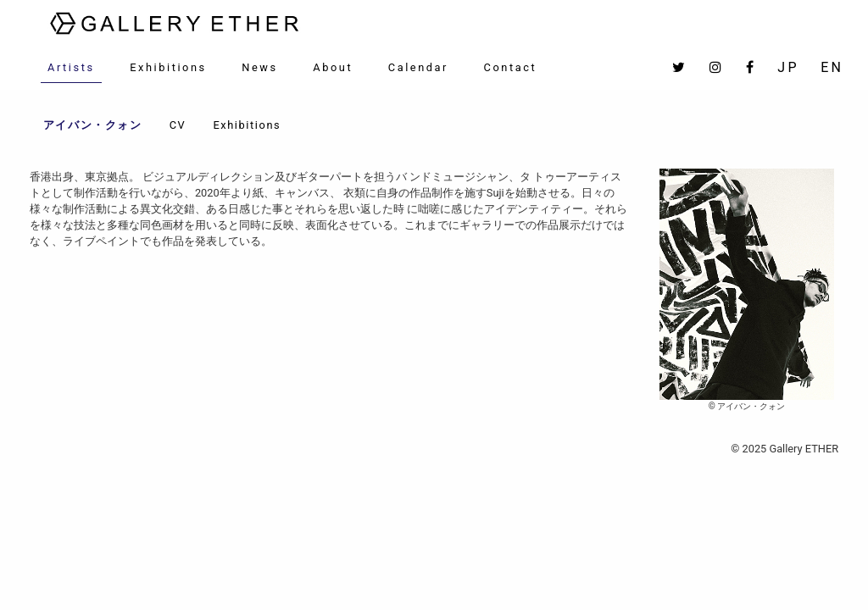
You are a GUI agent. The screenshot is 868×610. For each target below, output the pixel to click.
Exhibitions (168, 67)
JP (788, 67)
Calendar (418, 67)
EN (832, 67)
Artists (71, 67)
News (259, 67)
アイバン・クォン (93, 125)
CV (178, 125)
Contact (511, 67)
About (333, 67)
